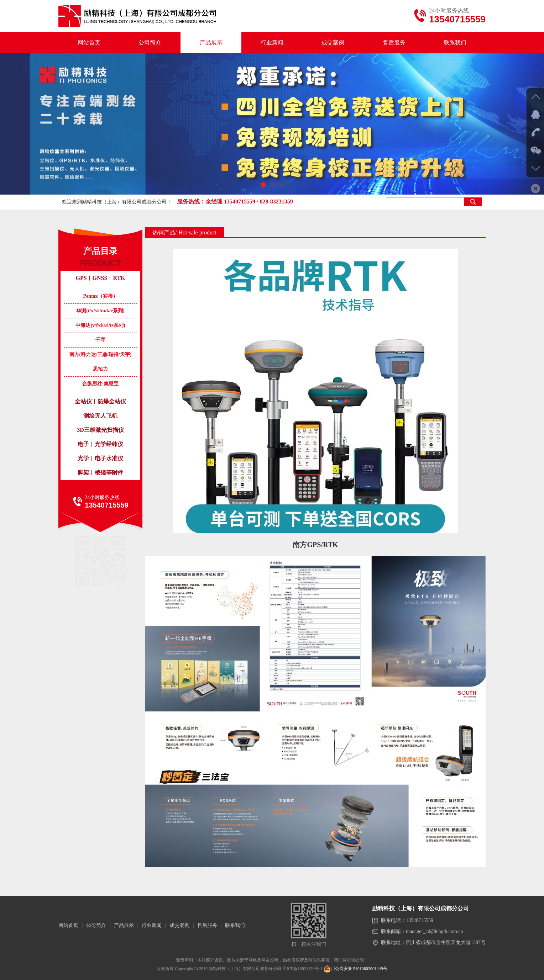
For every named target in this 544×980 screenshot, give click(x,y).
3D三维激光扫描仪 (100, 430)
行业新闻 (272, 43)
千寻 (100, 340)
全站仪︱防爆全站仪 (100, 401)
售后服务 (394, 43)
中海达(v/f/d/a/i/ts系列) (100, 325)
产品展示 (211, 43)
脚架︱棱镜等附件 (100, 473)
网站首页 (89, 43)
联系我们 (455, 43)
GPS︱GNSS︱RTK (100, 278)
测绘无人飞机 (100, 416)
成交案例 (333, 43)
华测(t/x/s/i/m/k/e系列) (100, 311)
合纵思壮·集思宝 (100, 384)
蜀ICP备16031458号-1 (302, 969)
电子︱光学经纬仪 (100, 444)
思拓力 (100, 369)
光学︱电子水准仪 (100, 458)
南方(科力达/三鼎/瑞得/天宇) (101, 354)
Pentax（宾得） (100, 296)
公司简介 (150, 43)
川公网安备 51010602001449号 (355, 969)
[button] (263, 185)
